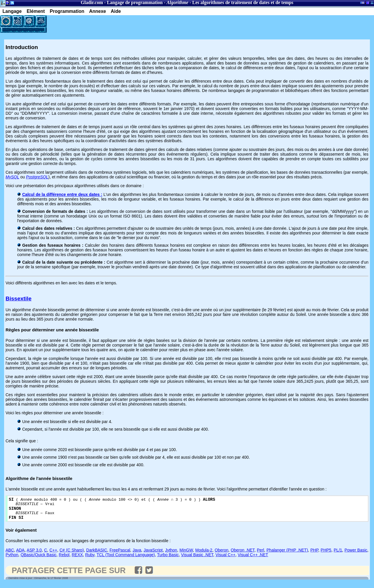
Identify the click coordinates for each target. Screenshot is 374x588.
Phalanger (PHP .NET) (287, 554)
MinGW (186, 554)
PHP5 (326, 554)
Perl (260, 554)
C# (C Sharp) (72, 554)
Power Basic (356, 554)
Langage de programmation (135, 2)
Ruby (90, 559)
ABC (10, 554)
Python (12, 559)
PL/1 (338, 554)
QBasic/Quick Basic (38, 559)
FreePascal (120, 554)
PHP (314, 554)
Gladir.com (92, 2)
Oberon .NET (243, 554)
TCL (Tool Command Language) (126, 559)
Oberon (222, 554)
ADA (20, 554)
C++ (53, 554)
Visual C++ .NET (253, 559)
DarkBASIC (97, 554)
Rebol (64, 559)
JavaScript (153, 554)
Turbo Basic (168, 559)
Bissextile (19, 299)
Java (137, 554)
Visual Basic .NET (197, 559)
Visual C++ (226, 559)
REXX (77, 559)
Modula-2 (204, 554)
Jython (171, 554)
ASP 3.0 (34, 554)
